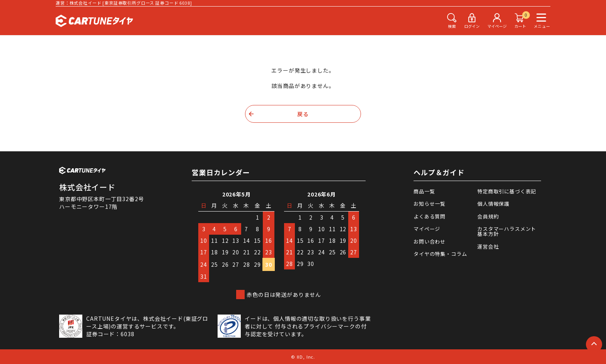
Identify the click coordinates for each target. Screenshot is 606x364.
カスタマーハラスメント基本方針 (507, 231)
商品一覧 (424, 191)
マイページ (427, 229)
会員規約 (488, 216)
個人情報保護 (493, 204)
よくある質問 (430, 216)
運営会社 (488, 246)
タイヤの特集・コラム (440, 254)
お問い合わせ (430, 241)
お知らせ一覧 (430, 204)
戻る (303, 114)
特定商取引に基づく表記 (507, 191)
